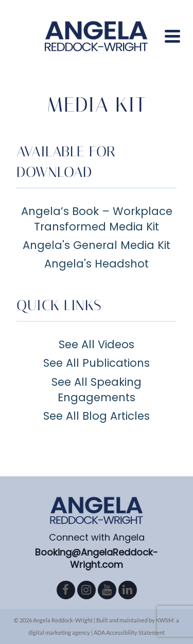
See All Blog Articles (97, 416)
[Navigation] (172, 36)
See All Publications (97, 363)
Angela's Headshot (97, 264)
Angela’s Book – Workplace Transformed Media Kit (97, 219)
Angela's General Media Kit (97, 245)
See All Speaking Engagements (97, 390)
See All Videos (97, 344)
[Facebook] (66, 590)
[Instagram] (86, 590)
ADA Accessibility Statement (129, 632)
